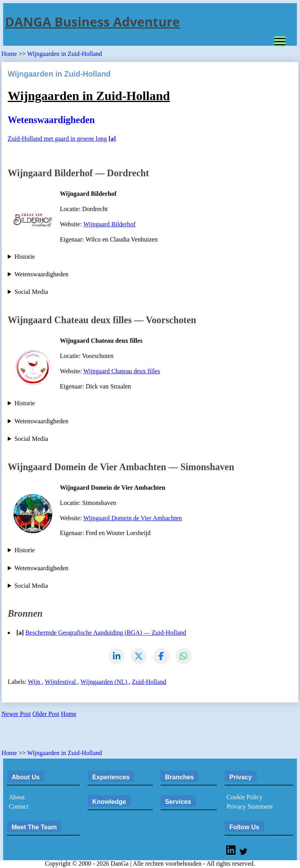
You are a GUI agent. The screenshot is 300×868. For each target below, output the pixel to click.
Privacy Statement (250, 807)
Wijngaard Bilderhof (109, 224)
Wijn (35, 682)
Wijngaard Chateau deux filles (122, 371)
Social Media (31, 292)
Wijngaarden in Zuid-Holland (64, 54)
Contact (19, 807)
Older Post (46, 714)
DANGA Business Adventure (93, 21)
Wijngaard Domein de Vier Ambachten (133, 518)
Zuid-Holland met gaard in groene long (57, 139)
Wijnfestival (61, 682)
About (17, 798)
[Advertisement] (93, 736)
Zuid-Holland (149, 682)
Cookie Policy (245, 798)
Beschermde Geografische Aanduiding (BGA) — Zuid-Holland (106, 633)
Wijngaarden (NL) (104, 682)
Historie (25, 257)
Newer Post (16, 714)
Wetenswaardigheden (41, 274)
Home (10, 54)
